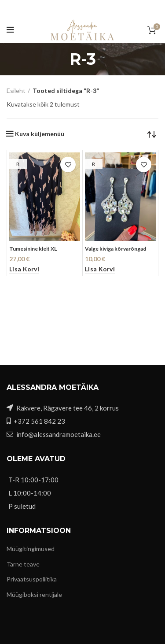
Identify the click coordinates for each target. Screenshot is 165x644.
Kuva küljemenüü (40, 134)
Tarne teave (23, 564)
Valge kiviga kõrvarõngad (115, 249)
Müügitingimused (31, 549)
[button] (24, 269)
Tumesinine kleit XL (33, 249)
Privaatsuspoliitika (32, 579)
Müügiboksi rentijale (34, 594)
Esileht (16, 91)
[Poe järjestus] (152, 134)
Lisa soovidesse (68, 165)
